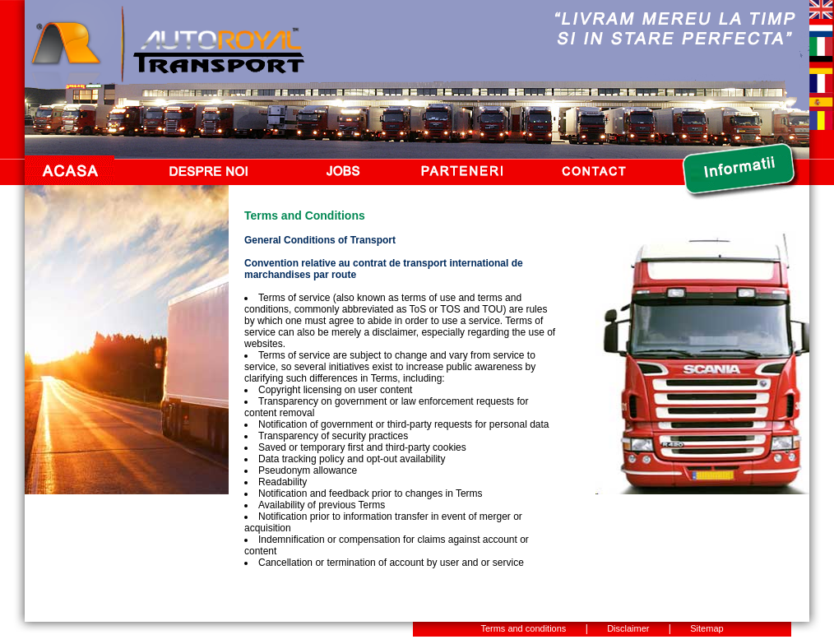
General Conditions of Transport (320, 240)
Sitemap (707, 628)
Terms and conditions (523, 628)
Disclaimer (628, 628)
